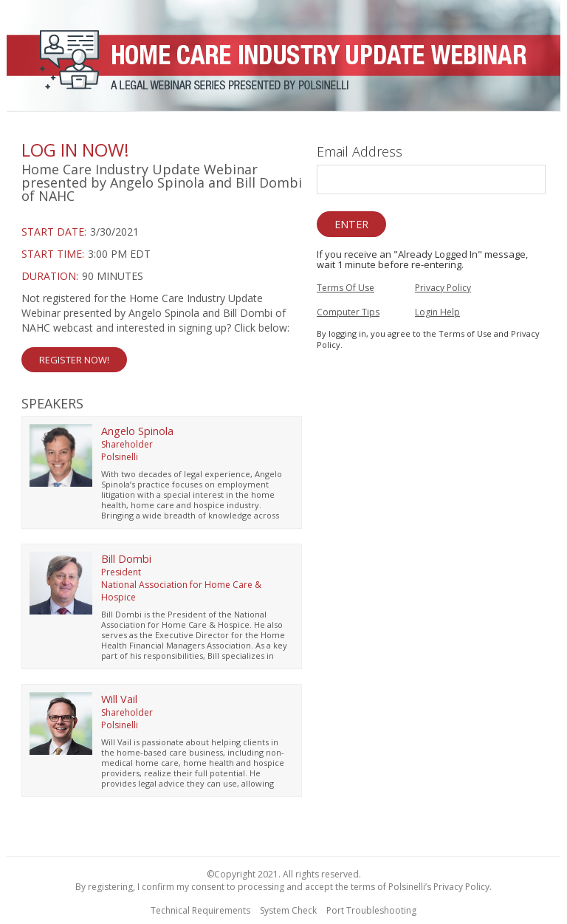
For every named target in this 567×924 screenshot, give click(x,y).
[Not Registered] (162, 332)
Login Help (437, 312)
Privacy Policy (443, 288)
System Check (288, 910)
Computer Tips (348, 312)
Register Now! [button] (74, 360)
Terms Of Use (346, 288)
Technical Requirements (200, 910)
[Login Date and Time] (162, 254)
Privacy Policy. (463, 887)
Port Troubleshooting (371, 910)
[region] (283, 58)
